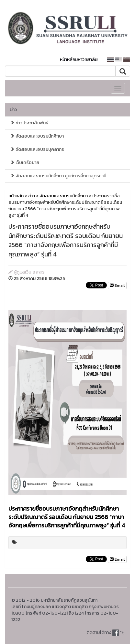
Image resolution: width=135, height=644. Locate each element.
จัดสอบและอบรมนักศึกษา (37, 136)
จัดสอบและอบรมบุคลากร (37, 149)
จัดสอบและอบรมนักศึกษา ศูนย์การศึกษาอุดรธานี (58, 176)
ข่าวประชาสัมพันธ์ (29, 123)
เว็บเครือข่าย (25, 163)
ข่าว (13, 110)
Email (117, 286)
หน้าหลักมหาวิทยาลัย (79, 60)
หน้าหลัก (16, 196)
